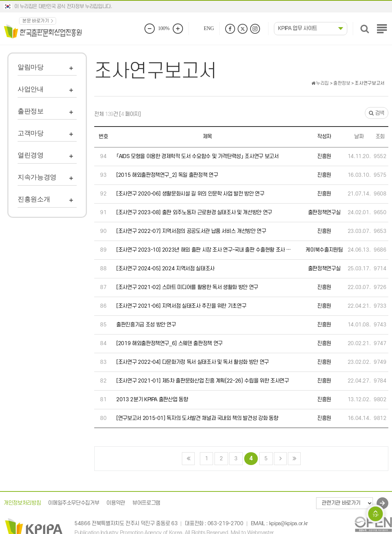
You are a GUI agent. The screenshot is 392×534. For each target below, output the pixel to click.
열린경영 (31, 155)
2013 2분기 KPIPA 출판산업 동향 (152, 400)
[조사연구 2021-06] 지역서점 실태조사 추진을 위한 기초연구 (181, 306)
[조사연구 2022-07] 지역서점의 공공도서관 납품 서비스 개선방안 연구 (191, 231)
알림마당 (31, 67)
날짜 (359, 137)
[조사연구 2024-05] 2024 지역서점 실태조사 (165, 269)
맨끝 (294, 459)
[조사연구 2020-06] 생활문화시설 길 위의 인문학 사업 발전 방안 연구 (190, 194)
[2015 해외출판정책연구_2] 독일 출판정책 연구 (167, 175)
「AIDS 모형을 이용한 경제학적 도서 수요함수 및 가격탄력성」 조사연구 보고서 (197, 156)
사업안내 (31, 89)
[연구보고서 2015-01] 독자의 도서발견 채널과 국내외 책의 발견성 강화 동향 (197, 418)
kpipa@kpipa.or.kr (289, 524)
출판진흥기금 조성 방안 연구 (146, 325)
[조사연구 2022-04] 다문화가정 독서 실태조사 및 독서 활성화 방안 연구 (193, 362)
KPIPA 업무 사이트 (298, 28)
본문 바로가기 (36, 21)
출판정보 (31, 111)
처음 (188, 459)
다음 (280, 459)
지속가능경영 (37, 177)
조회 (380, 137)
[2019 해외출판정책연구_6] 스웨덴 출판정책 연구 (169, 343)
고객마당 (31, 133)
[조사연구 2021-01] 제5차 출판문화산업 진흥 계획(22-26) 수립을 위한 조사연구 (203, 381)
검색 (377, 113)
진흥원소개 (34, 199)
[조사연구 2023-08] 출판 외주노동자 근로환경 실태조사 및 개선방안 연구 (194, 213)
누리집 (320, 83)
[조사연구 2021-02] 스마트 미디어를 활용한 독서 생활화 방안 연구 (187, 287)
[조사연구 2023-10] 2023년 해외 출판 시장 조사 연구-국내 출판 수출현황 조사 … (204, 250)
